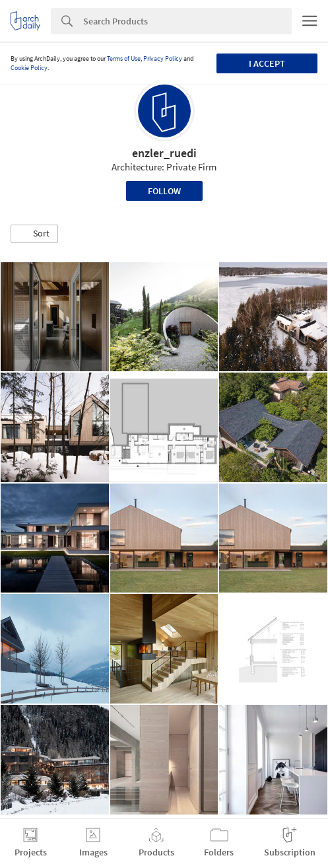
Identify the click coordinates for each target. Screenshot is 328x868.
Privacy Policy (163, 58)
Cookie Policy (29, 68)
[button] (34, 234)
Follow (164, 191)
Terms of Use (124, 58)
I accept (267, 63)
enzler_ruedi (164, 153)
